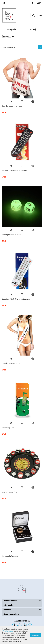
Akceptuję (35, 635)
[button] (39, 3)
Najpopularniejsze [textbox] (9, 47)
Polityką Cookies (8, 631)
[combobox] (22, 47)
